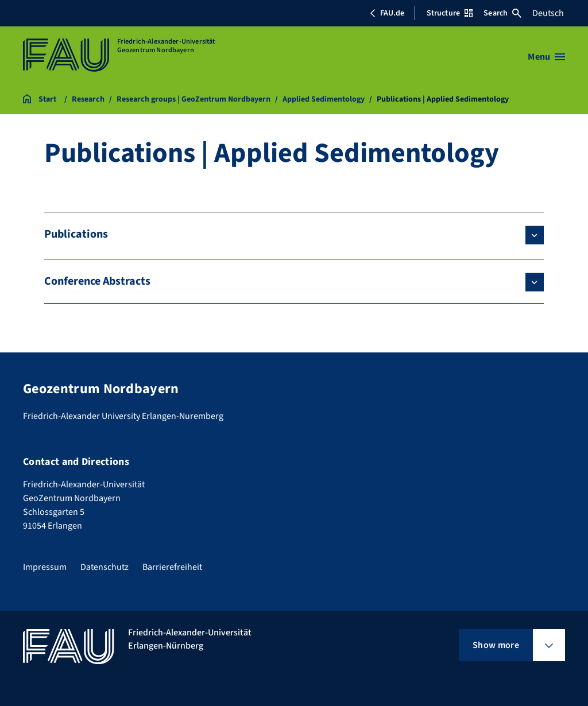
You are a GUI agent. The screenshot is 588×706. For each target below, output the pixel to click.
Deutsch (548, 13)
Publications (76, 234)
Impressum (45, 567)
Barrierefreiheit (172, 567)
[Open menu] (546, 57)
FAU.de (387, 13)
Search (502, 13)
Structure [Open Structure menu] (450, 13)
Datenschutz (105, 567)
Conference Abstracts (97, 281)
